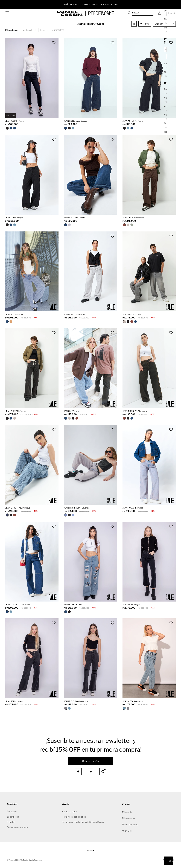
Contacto (12, 812)
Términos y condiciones (74, 817)
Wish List (127, 831)
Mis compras (129, 818)
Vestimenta (28, 30)
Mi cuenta (127, 812)
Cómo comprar (70, 812)
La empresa (13, 817)
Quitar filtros (58, 30)
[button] (141, 13)
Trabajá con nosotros (18, 827)
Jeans (43, 30)
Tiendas (11, 822)
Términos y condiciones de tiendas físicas (83, 822)
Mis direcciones (130, 825)
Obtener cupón (90, 761)
